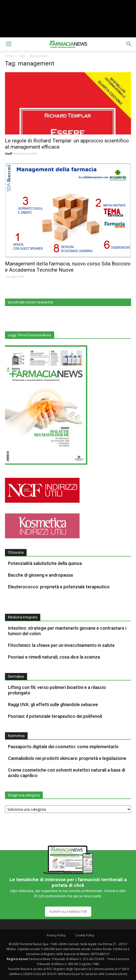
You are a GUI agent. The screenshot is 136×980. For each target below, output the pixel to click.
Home (9, 56)
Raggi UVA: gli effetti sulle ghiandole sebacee (53, 704)
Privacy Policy (56, 935)
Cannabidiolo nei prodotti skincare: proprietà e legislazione (67, 758)
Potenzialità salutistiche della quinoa (45, 563)
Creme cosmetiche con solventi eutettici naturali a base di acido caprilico (67, 773)
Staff (9, 153)
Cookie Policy (85, 935)
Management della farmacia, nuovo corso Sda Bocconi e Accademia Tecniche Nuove (68, 267)
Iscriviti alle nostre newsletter (31, 302)
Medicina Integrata (23, 617)
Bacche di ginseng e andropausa (40, 575)
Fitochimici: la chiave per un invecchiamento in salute (61, 645)
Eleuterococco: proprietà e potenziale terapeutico (59, 587)
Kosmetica (16, 736)
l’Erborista (16, 552)
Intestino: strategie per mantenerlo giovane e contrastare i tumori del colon (67, 631)
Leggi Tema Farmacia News (30, 335)
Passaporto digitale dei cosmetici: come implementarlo (63, 747)
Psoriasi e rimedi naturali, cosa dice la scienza (54, 657)
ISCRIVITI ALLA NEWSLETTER (68, 912)
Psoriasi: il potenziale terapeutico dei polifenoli (55, 716)
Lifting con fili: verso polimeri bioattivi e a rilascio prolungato (57, 690)
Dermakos (16, 676)
